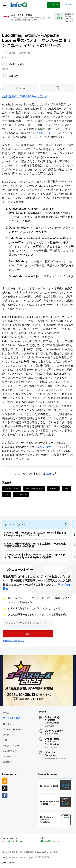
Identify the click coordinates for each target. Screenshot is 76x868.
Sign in (68, 5)
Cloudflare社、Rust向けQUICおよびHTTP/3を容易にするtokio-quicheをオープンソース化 (35, 534)
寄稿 (5, 740)
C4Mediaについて (12, 756)
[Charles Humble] (5, 64)
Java (48, 473)
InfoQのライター (11, 746)
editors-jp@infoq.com (49, 841)
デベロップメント (12, 488)
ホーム (6, 713)
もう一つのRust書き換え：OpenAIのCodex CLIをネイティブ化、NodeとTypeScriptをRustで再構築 (35, 556)
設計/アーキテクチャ (34, 488)
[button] (28, 634)
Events (6, 735)
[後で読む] (57, 88)
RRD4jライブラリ (48, 133)
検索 (7, 494)
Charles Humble (16, 64)
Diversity (7, 762)
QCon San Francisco (51, 754)
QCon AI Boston (54, 731)
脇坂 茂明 (13, 76)
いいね (22, 88)
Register (54, 5)
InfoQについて (10, 751)
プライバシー (8, 863)
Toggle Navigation (5, 5)
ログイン (7, 724)
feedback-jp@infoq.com (13, 841)
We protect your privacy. (14, 641)
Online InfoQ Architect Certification (52, 720)
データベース (21, 494)
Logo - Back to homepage (19, 4)
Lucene (53, 488)
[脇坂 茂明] (5, 76)
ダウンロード (45, 447)
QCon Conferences (12, 729)
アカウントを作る (12, 718)
